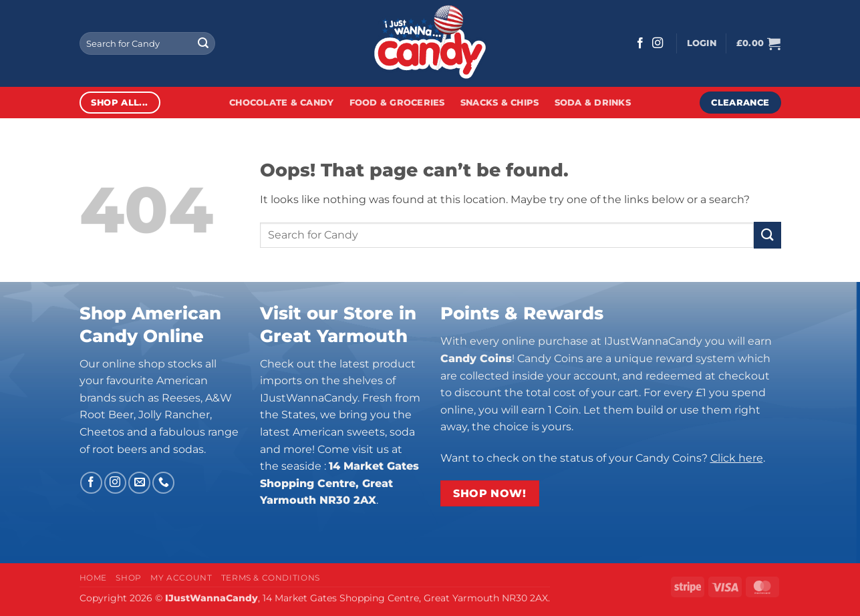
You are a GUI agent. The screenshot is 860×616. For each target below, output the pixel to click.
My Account (181, 578)
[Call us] (163, 483)
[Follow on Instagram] (658, 43)
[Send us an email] (139, 483)
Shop (128, 578)
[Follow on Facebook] (640, 43)
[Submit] (203, 43)
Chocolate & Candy (281, 103)
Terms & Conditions (271, 578)
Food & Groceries (397, 103)
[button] (702, 43)
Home (93, 578)
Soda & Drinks (593, 103)
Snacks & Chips (500, 103)
